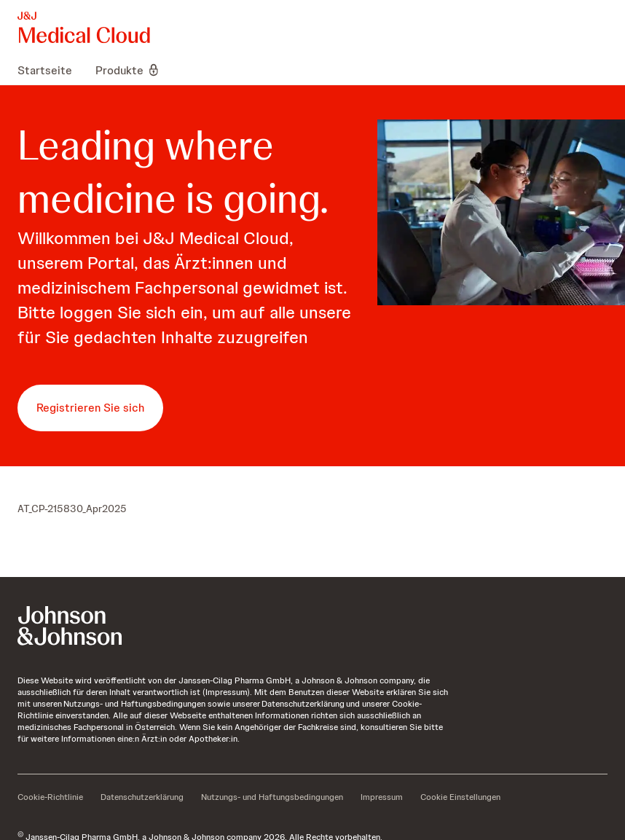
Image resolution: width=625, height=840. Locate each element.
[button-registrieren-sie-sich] (90, 408)
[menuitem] (51, 70)
